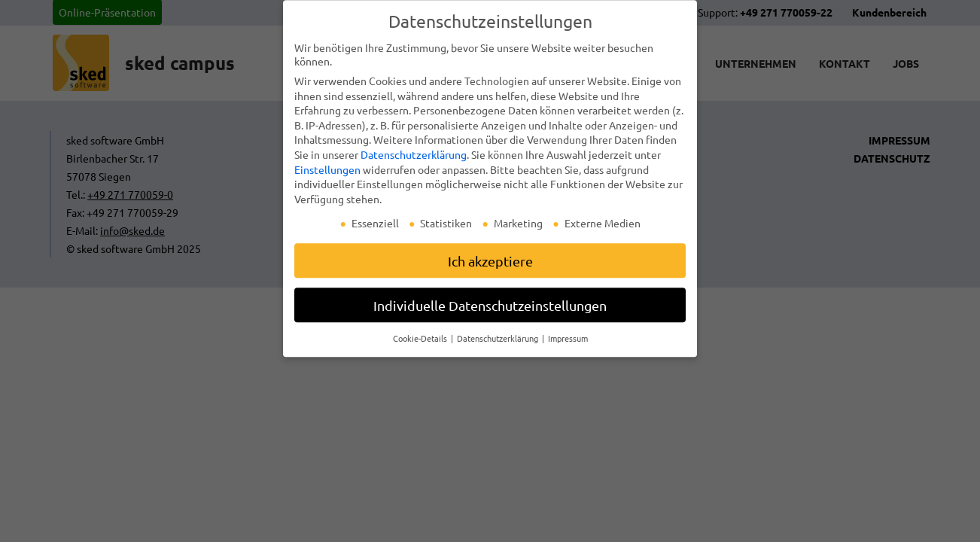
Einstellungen (327, 175)
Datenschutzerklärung (414, 160)
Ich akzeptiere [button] (490, 266)
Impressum (568, 344)
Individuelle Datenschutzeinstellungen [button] (490, 311)
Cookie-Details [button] (421, 344)
